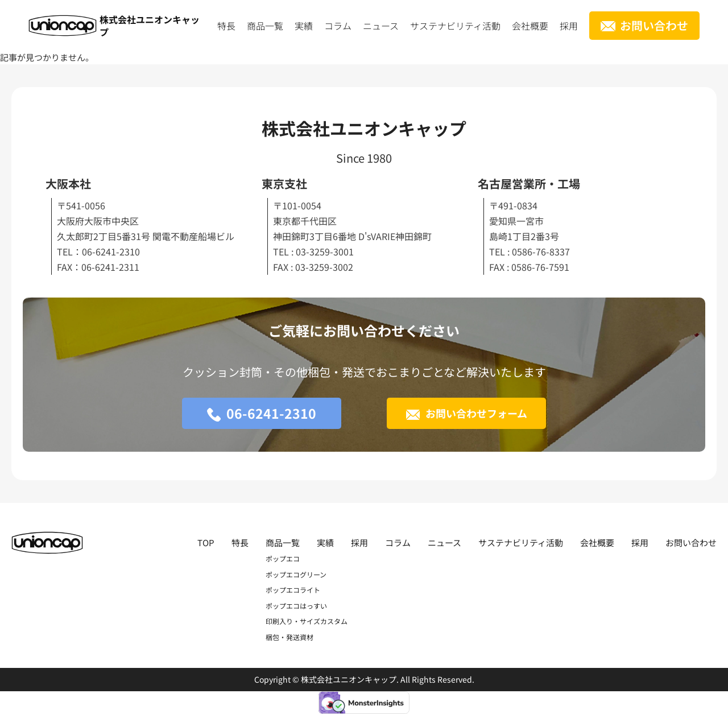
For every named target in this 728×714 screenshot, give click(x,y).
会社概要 (530, 26)
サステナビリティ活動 (455, 26)
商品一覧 (265, 26)
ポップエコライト (293, 590)
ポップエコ (283, 558)
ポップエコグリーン (296, 574)
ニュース (381, 26)
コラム (338, 26)
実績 (304, 26)
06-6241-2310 (271, 413)
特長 (226, 26)
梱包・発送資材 (289, 637)
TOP (206, 542)
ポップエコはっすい (296, 606)
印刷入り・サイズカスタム (307, 621)
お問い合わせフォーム (476, 413)
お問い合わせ (654, 25)
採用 (569, 26)
